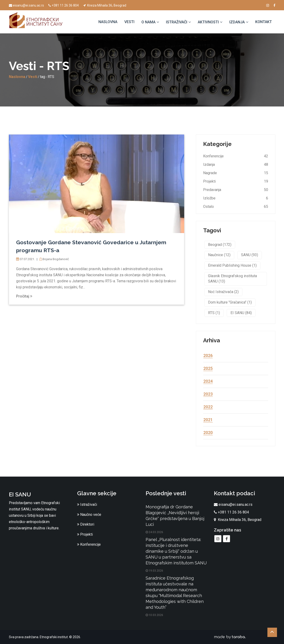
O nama (148, 22)
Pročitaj (24, 296)
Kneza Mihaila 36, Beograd (105, 5)
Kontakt (264, 22)
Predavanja (212, 190)
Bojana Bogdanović (57, 259)
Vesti (129, 22)
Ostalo (209, 207)
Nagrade (210, 173)
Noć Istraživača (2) (223, 292)
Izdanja (237, 22)
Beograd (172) (220, 245)
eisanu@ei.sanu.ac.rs (26, 5)
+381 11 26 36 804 (64, 5)
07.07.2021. (27, 259)
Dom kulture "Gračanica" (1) (230, 302)
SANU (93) (250, 255)
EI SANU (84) (241, 313)
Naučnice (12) (219, 255)
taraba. (239, 637)
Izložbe (209, 198)
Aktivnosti (208, 22)
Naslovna (108, 22)
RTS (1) (214, 313)
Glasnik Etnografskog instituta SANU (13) (232, 279)
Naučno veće (89, 515)
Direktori (86, 524)
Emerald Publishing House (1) (232, 265)
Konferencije (213, 156)
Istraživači (177, 22)
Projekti (209, 181)
